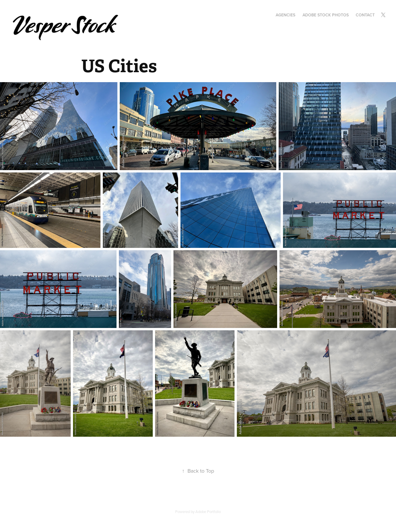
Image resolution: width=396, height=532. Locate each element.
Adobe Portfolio (208, 512)
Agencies (285, 15)
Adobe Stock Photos (326, 15)
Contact (365, 15)
